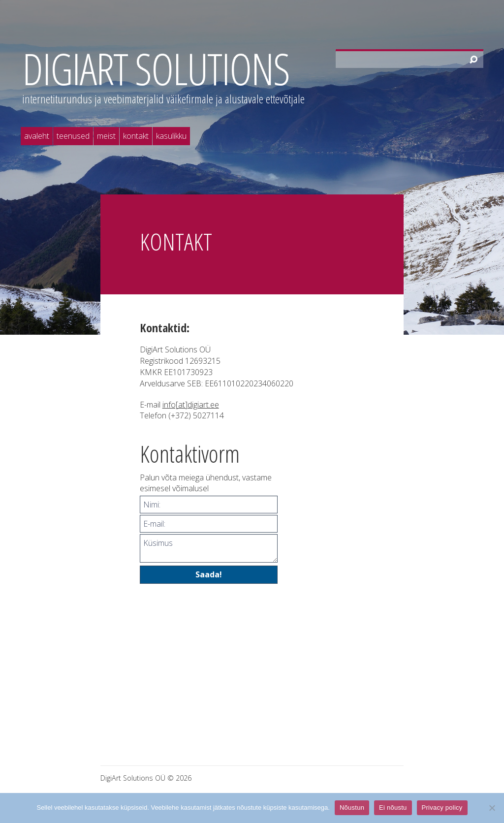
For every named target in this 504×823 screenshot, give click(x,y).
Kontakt (136, 136)
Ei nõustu (393, 807)
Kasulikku (171, 136)
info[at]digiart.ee (191, 405)
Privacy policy (442, 807)
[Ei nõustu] (492, 808)
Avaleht (37, 136)
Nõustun (352, 807)
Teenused (73, 136)
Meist (106, 136)
